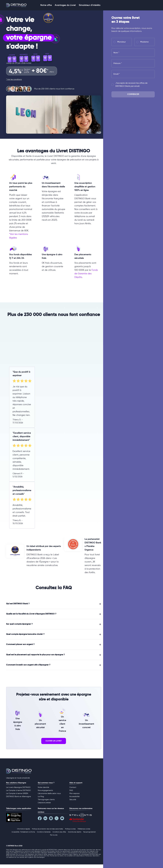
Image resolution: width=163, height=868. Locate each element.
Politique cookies (70, 829)
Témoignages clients (46, 800)
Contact (73, 787)
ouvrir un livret (54, 741)
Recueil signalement (90, 832)
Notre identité (43, 787)
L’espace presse (44, 803)
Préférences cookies (84, 829)
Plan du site (54, 835)
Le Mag (41, 797)
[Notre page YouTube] (63, 819)
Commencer (133, 94)
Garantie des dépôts (75, 832)
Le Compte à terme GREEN (17, 793)
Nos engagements (45, 790)
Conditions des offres (59, 832)
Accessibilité (74, 797)
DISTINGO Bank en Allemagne (18, 797)
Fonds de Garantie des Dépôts (86, 274)
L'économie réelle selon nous (49, 793)
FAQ (71, 790)
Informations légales (23, 829)
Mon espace (74, 793)
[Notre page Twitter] (57, 819)
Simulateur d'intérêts (90, 5)
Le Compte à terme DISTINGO (18, 790)
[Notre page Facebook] (41, 819)
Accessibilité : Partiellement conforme (23, 832)
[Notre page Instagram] (52, 819)
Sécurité (73, 800)
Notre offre (46, 5)
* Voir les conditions (14, 79)
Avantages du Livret (65, 5)
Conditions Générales (44, 832)
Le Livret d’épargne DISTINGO (18, 787)
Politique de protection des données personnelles (47, 829)
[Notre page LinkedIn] (46, 819)
